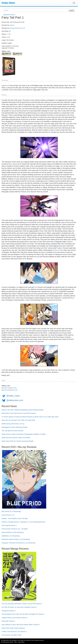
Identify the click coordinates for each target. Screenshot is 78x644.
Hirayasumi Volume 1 (9, 611)
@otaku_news (13, 396)
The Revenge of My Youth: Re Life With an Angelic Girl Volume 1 (23, 614)
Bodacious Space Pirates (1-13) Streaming (16, 539)
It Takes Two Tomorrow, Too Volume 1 (14, 632)
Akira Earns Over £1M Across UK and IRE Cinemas (19, 413)
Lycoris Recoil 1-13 (8, 515)
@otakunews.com (15, 400)
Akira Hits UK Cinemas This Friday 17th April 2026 (18, 420)
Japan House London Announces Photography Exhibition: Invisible (24, 434)
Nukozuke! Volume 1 (8, 621)
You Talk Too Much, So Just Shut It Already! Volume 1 (19, 607)
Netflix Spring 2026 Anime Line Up (13, 424)
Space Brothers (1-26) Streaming (13, 532)
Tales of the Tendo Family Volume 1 (13, 628)
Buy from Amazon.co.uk (9, 390)
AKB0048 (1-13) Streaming (11, 536)
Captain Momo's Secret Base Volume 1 (15, 618)
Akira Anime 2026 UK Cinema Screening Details (18, 441)
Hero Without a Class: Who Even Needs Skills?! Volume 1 (21, 625)
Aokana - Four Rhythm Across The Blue (15, 518)
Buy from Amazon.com (9, 388)
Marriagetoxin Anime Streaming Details (15, 427)
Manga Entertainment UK (17, 28)
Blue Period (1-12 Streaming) (11, 511)
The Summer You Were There (11, 635)
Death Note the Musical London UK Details (16, 438)
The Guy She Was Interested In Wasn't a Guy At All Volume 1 (22, 604)
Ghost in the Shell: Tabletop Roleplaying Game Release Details (23, 410)
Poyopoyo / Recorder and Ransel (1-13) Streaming (18, 543)
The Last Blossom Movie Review (12, 431)
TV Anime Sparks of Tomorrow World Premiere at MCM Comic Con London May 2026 (30, 417)
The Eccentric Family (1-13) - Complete (15, 529)
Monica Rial (58, 250)
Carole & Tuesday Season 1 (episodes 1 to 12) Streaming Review (23, 522)
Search (72, 10)
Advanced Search (9, 15)
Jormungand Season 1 (9, 525)
